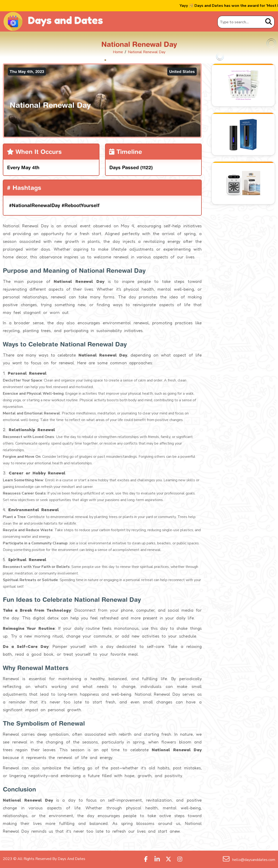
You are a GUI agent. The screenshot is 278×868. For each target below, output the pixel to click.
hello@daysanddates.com (253, 860)
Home (118, 52)
